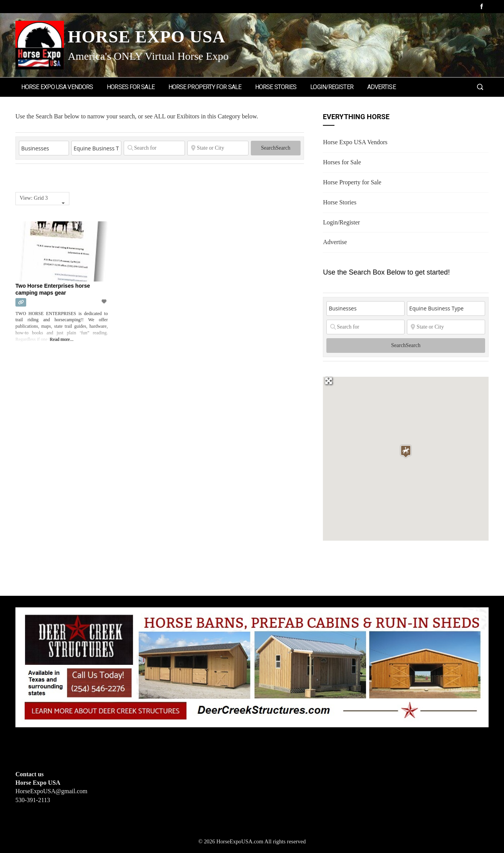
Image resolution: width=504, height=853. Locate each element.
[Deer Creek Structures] (252, 667)
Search (276, 148)
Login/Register (332, 87)
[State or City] (218, 148)
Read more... (61, 339)
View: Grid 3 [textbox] (34, 198)
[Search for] (154, 148)
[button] (406, 451)
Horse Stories (276, 87)
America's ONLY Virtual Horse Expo (148, 56)
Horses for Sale (131, 87)
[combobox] (42, 199)
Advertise (381, 87)
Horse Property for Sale (205, 87)
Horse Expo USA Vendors (57, 87)
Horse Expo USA (147, 37)
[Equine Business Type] (96, 148)
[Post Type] (44, 148)
